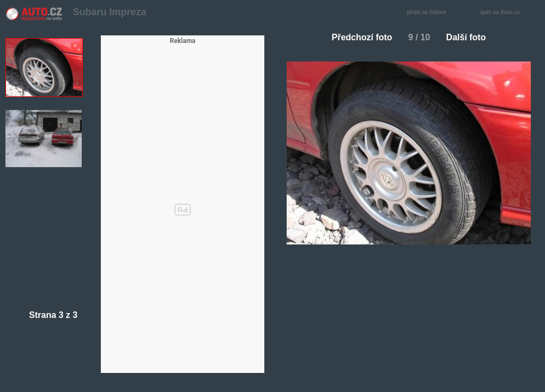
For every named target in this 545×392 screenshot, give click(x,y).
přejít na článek (429, 13)
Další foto (471, 37)
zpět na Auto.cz (506, 13)
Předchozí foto (358, 37)
